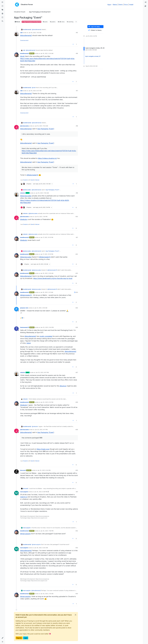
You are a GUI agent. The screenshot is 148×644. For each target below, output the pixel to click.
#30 (77, 470)
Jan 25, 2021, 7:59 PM (47, 531)
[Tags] (2, 10)
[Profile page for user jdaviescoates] (16, 127)
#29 (77, 430)
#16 (77, 53)
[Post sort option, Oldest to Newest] (95, 30)
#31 (77, 492)
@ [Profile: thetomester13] (33, 175)
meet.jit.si (24, 497)
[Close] (76, 615)
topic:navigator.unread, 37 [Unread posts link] (93, 56)
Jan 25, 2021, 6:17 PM (41, 430)
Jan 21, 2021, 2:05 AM (41, 308)
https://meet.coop (43, 449)
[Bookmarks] (2, 17)
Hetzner (37, 180)
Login (26, 638)
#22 (77, 254)
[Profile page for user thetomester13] (16, 329)
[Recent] (2, 6)
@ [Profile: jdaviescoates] (26, 196)
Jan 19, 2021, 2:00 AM (47, 273)
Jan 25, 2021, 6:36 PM (41, 492)
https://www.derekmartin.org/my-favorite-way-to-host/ (53, 278)
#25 (77, 308)
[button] (2, 638)
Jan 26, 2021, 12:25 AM (41, 548)
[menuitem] (146, 2)
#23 (77, 273)
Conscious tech (24, 40)
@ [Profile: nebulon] (24, 219)
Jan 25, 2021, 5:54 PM (47, 327)
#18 (77, 126)
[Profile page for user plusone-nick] (16, 309)
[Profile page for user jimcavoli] (16, 472)
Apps (109, 5)
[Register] (146, 6)
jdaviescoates (24, 126)
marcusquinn (24, 492)
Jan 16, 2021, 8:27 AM (35, 91)
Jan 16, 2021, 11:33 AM (41, 126)
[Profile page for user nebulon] (16, 194)
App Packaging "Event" (46, 129)
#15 (77, 33)
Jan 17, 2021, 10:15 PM (47, 237)
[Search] (2, 21)
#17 (77, 91)
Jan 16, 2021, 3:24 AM (47, 53)
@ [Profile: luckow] (63, 386)
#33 (77, 548)
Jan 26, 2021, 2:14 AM (47, 594)
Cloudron (25, 180)
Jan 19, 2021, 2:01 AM (47, 292)
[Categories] (2, 2)
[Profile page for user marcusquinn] (16, 493)
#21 (77, 237)
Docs (126, 5)
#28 (77, 402)
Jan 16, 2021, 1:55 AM (35, 33)
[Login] (146, 2)
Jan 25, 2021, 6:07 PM (42, 372)
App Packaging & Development (31, 22)
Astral (29, 343)
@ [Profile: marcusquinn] (25, 534)
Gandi (32, 180)
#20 (77, 217)
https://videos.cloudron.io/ (47, 158)
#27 (77, 372)
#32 (77, 531)
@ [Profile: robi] (22, 56)
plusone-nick (24, 308)
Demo (121, 5)
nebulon (23, 193)
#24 (77, 292)
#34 (77, 594)
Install (131, 5)
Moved (17, 22)
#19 (77, 193)
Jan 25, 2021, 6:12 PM (47, 402)
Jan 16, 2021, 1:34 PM (41, 217)
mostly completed (46, 336)
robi (21, 33)
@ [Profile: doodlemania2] (37, 29)
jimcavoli (23, 470)
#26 (77, 327)
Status (115, 5)
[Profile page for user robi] (16, 34)
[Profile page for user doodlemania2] (16, 55)
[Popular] (2, 14)
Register (19, 638)
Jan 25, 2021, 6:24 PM (44, 470)
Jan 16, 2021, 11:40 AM (42, 193)
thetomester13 (25, 327)
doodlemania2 (27, 29)
